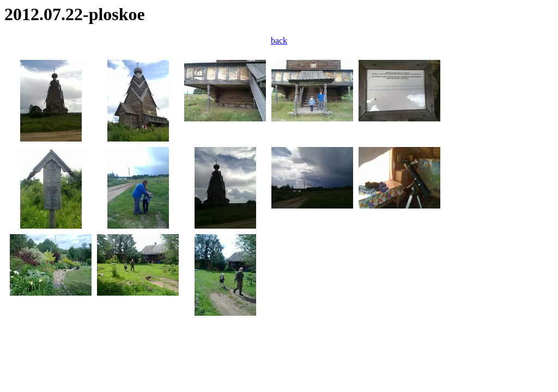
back (279, 41)
